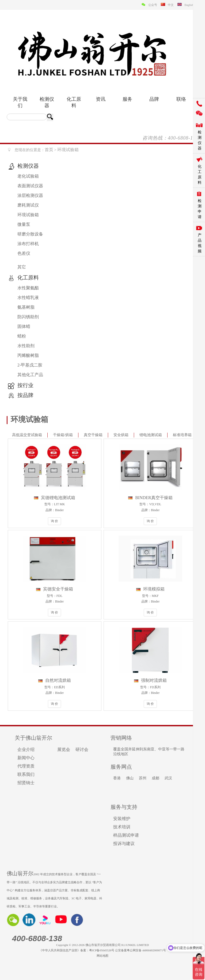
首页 (49, 150)
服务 (127, 99)
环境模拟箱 (150, 589)
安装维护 (122, 819)
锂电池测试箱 (151, 435)
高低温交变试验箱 (27, 435)
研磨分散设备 (30, 234)
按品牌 (25, 395)
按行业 (25, 385)
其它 (22, 267)
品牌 (154, 99)
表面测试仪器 (30, 186)
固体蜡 (24, 326)
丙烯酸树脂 (28, 355)
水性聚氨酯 (28, 288)
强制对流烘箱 (150, 680)
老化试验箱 (28, 176)
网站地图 (102, 956)
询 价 (54, 521)
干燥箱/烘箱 (63, 435)
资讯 (101, 99)
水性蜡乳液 (28, 298)
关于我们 (20, 102)
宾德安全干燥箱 (55, 589)
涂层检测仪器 (30, 195)
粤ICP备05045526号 (102, 950)
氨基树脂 (26, 307)
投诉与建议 (124, 844)
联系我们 (26, 774)
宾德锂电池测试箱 (55, 498)
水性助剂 (26, 346)
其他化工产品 (30, 375)
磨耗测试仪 (28, 205)
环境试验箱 (28, 215)
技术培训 (122, 827)
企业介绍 (26, 749)
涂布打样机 (28, 244)
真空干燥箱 (93, 435)
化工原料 (74, 102)
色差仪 (24, 253)
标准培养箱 (182, 435)
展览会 (64, 749)
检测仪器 (47, 102)
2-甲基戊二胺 (30, 365)
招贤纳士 (26, 783)
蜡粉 (22, 336)
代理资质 (26, 766)
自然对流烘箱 (55, 680)
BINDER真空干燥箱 (150, 498)
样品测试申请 (126, 835)
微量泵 (24, 224)
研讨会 (82, 749)
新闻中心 (26, 758)
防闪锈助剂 (28, 317)
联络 (181, 99)
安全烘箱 (121, 435)
